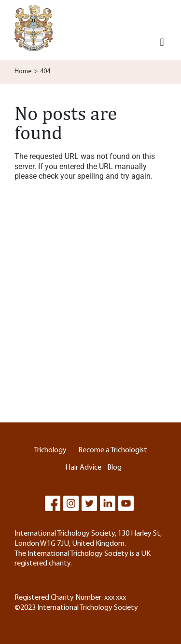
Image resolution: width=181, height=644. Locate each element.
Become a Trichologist (113, 450)
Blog (114, 468)
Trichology (50, 450)
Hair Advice (83, 468)
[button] (162, 42)
